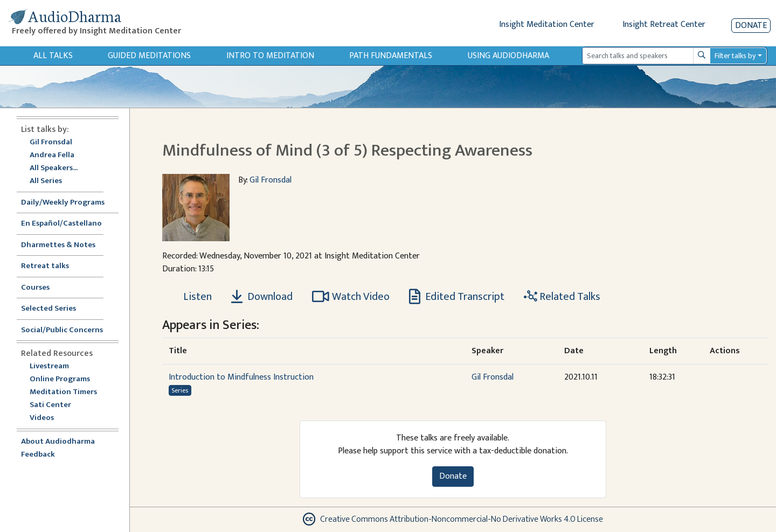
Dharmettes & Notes (58, 245)
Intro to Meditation (270, 56)
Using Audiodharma (508, 56)
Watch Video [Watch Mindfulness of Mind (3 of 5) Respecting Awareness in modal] (351, 297)
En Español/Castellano (61, 224)
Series (180, 390)
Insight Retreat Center (664, 24)
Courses (35, 288)
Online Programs (60, 379)
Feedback (38, 455)
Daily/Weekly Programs (68, 203)
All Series (46, 181)
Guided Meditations (149, 56)
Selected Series (55, 309)
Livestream (49, 366)
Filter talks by (735, 56)
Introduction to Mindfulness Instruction (241, 377)
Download (262, 297)
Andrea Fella (52, 155)
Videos (47, 418)
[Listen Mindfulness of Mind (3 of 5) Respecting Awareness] (191, 297)
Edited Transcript (457, 297)
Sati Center (50, 405)
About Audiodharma (58, 442)
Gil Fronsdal (51, 142)
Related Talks (562, 297)
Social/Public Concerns (62, 330)
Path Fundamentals (391, 56)
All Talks (53, 56)
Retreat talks (45, 266)
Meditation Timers (63, 392)
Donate (751, 26)
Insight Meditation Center (547, 24)
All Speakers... (54, 168)
